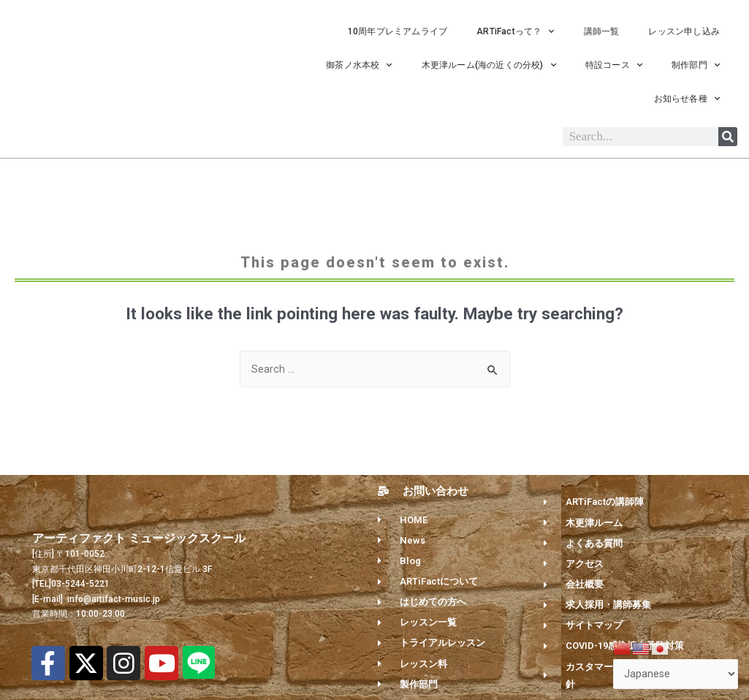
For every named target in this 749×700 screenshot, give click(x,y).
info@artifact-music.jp (113, 603)
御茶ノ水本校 (359, 65)
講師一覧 (602, 31)
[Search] (728, 137)
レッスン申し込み (684, 31)
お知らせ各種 (687, 99)
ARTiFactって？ (515, 31)
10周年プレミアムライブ (398, 31)
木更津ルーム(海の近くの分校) (489, 65)
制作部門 (696, 65)
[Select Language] (675, 673)
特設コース (614, 65)
